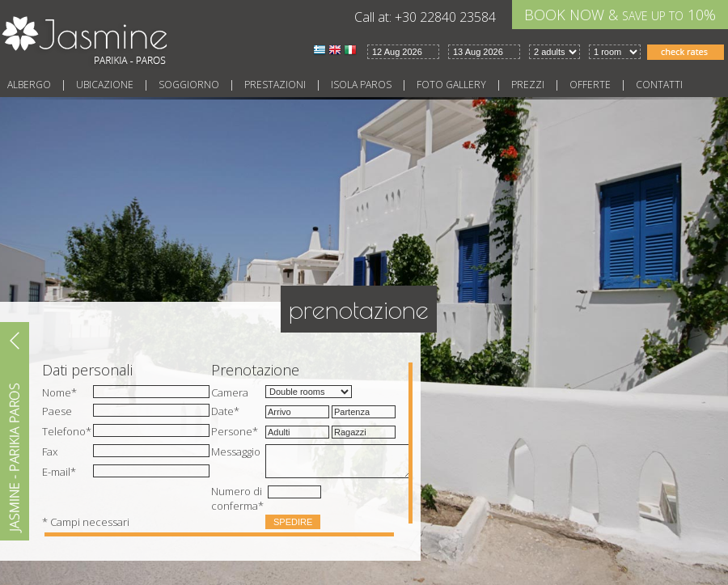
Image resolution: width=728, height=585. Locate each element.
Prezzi (528, 85)
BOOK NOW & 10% (620, 15)
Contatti (659, 85)
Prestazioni (275, 85)
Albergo (29, 85)
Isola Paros (361, 85)
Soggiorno (189, 85)
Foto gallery (451, 85)
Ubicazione (105, 85)
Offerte (590, 85)
